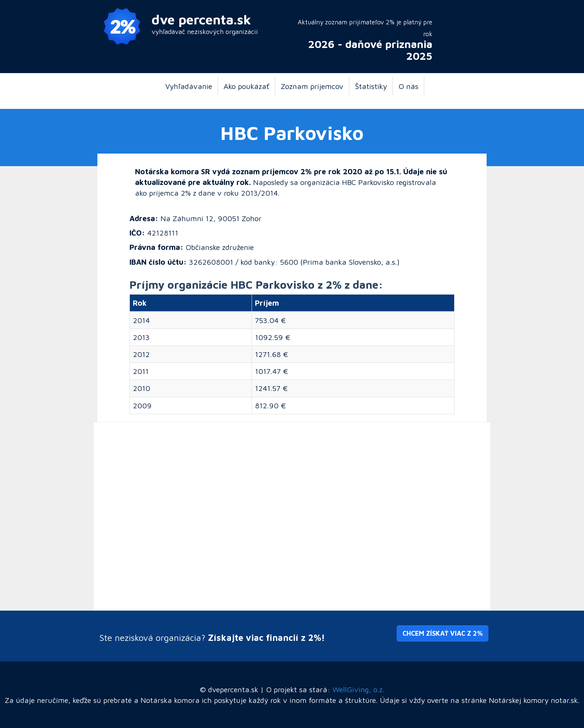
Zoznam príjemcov (312, 86)
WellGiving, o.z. (358, 689)
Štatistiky (371, 86)
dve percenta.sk (201, 19)
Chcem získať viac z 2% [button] (443, 633)
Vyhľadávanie (189, 86)
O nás (408, 86)
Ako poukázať (246, 86)
